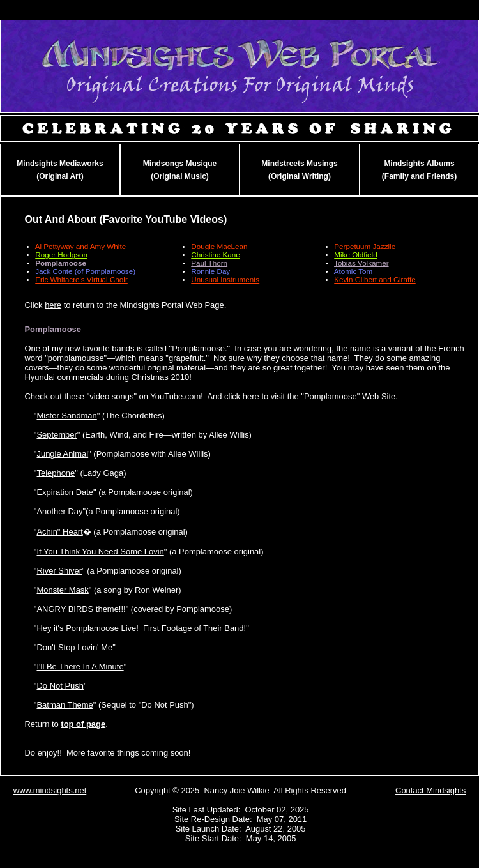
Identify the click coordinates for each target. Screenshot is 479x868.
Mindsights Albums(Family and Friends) (419, 170)
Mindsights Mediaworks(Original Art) (60, 170)
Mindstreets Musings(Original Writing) (299, 170)
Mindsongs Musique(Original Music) (180, 170)
